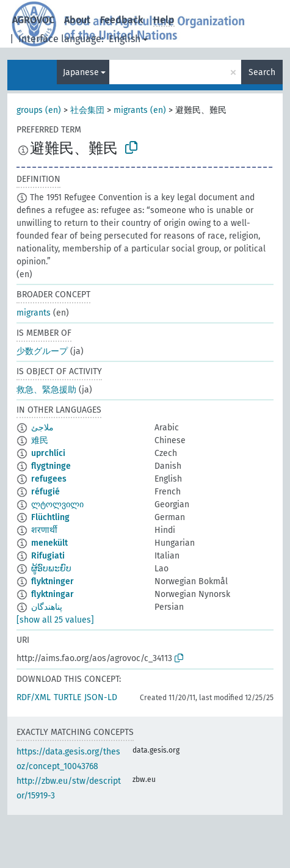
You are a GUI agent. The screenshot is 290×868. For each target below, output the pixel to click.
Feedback (122, 20)
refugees (49, 479)
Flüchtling (50, 517)
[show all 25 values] (55, 620)
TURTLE (67, 697)
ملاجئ (42, 428)
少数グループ (42, 351)
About (77, 20)
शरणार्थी (44, 530)
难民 (40, 440)
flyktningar (53, 594)
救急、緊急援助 (46, 390)
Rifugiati (48, 556)
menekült (49, 543)
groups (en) (39, 110)
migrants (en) (140, 110)
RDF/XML (34, 697)
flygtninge (51, 466)
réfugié (45, 492)
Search (262, 72)
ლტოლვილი (57, 505)
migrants (34, 313)
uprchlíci (48, 453)
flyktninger (53, 581)
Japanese (81, 72)
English (125, 39)
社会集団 (87, 110)
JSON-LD (101, 697)
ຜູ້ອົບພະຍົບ (51, 569)
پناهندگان (47, 607)
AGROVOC (33, 20)
